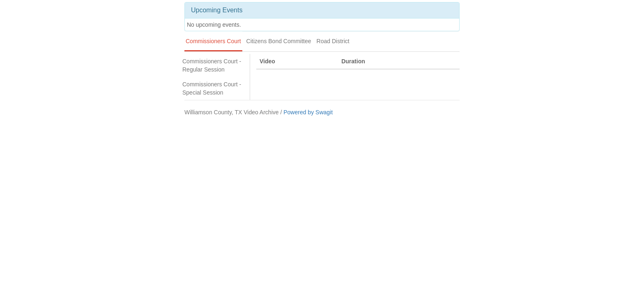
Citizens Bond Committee (279, 41)
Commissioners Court (213, 41)
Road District (333, 41)
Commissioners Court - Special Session (212, 88)
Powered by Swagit (308, 112)
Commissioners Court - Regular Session (212, 65)
